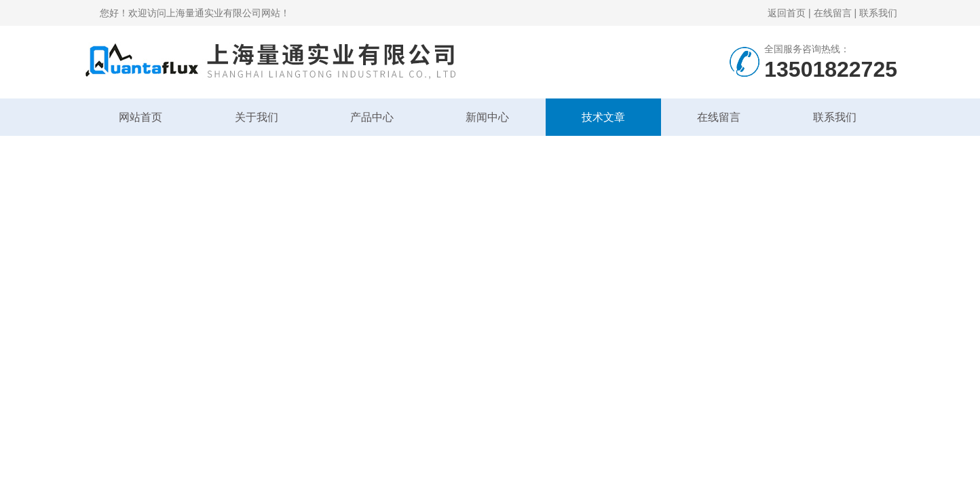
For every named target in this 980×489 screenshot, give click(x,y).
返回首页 (787, 13)
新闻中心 (487, 117)
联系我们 (878, 13)
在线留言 (833, 13)
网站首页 (140, 117)
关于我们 (257, 117)
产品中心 (372, 117)
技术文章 (603, 117)
